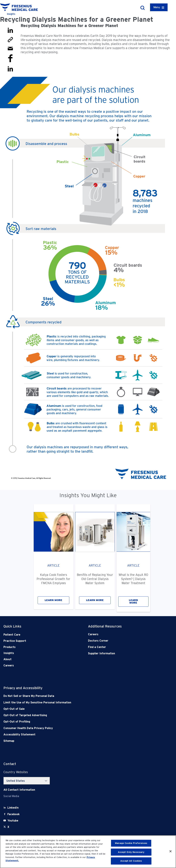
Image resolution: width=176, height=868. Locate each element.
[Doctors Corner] (122, 641)
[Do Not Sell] (71, 696)
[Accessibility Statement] (71, 734)
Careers (9, 665)
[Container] (159, 7)
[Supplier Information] (122, 653)
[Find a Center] (122, 647)
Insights (9, 653)
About (7, 659)
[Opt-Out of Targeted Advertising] (71, 715)
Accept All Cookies (131, 861)
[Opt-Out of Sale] (71, 709)
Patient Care (12, 635)
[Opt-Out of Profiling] (71, 722)
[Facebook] (13, 814)
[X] (8, 827)
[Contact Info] (19, 790)
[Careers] (122, 634)
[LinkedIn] (13, 808)
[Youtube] (13, 821)
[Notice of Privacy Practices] (71, 702)
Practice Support (15, 641)
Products (9, 647)
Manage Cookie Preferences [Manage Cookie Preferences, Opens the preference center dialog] (131, 843)
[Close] (170, 851)
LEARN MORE (53, 600)
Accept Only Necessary (131, 852)
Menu (157, 7)
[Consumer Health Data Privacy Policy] (71, 728)
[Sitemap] (71, 741)
